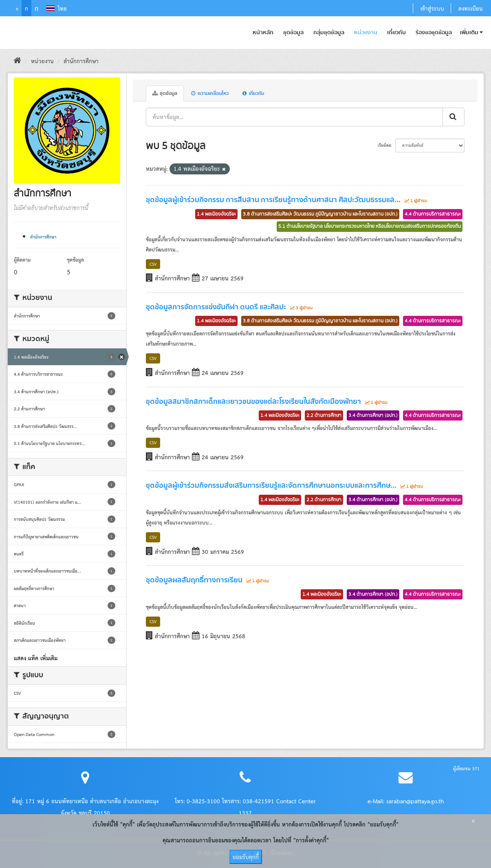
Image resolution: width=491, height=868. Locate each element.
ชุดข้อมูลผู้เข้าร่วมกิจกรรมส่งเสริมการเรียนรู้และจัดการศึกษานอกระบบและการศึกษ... (271, 486)
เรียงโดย (384, 145)
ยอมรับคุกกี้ (246, 857)
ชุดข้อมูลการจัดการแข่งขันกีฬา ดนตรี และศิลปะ (216, 307)
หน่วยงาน (366, 33)
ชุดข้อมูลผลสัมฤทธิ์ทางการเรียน (194, 580)
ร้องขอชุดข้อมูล (434, 33)
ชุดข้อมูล (293, 33)
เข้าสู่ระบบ (432, 8)
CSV (153, 264)
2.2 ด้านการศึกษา (324, 415)
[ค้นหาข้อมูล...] (294, 117)
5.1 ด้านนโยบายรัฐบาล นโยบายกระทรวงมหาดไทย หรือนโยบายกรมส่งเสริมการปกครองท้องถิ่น (370, 226)
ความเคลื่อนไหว (210, 94)
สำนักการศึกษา (81, 61)
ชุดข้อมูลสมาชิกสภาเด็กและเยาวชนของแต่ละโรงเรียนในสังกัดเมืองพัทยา (253, 402)
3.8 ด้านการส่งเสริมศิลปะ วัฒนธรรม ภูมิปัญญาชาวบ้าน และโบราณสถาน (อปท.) (320, 214)
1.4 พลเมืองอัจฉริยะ (216, 214)
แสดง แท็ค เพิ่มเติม (36, 658)
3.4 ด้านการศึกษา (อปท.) (373, 415)
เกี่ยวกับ (396, 33)
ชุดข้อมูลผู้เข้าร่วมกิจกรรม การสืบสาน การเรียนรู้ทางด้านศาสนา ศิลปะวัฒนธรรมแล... (273, 200)
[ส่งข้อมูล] (454, 117)
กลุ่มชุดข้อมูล (329, 33)
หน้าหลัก (263, 33)
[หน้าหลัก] (17, 61)
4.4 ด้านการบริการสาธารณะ (433, 214)
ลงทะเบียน (471, 8)
